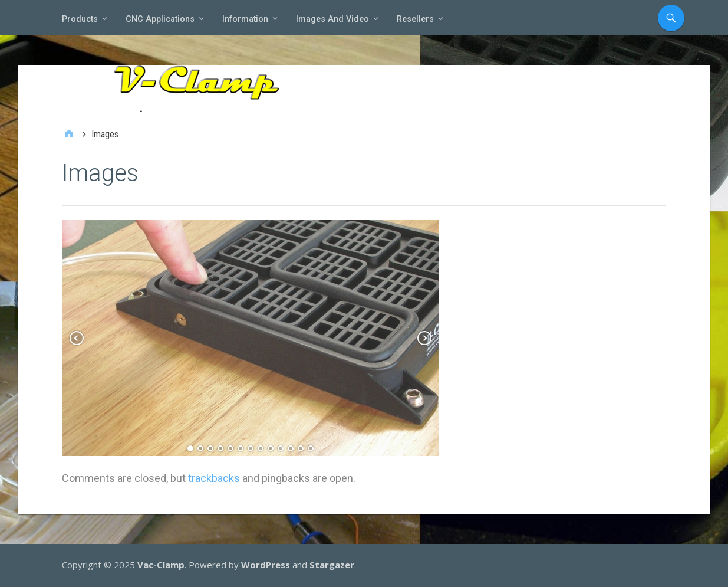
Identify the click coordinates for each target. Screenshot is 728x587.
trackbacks (214, 478)
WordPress (266, 565)
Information (245, 19)
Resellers (415, 19)
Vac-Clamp (161, 565)
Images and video (332, 19)
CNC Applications (160, 19)
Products (80, 19)
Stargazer (332, 565)
